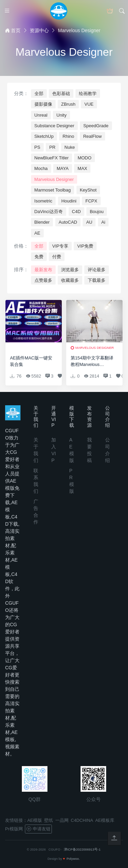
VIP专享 (60, 246)
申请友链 (38, 829)
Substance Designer (54, 126)
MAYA (63, 168)
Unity (61, 115)
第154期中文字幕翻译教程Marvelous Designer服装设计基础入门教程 (93, 361)
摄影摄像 (43, 104)
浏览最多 (70, 270)
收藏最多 (70, 280)
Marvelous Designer (54, 179)
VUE (89, 104)
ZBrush (68, 104)
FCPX (91, 201)
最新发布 (43, 270)
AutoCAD (68, 222)
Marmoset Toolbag (53, 190)
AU (89, 222)
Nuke (70, 147)
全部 (39, 94)
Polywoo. (73, 859)
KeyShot (88, 190)
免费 (39, 257)
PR (52, 147)
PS (37, 147)
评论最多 (97, 270)
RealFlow (93, 136)
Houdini (69, 201)
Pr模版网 (14, 829)
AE (37, 233)
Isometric (44, 201)
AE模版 (35, 820)
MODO (84, 158)
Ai (103, 222)
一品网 (62, 820)
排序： (21, 269)
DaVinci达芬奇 (49, 212)
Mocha (41, 168)
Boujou (97, 212)
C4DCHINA (82, 820)
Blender (42, 222)
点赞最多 (43, 280)
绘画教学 (88, 94)
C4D (76, 212)
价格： (21, 246)
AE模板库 (105, 820)
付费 (57, 257)
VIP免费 (85, 246)
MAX (82, 168)
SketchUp (44, 136)
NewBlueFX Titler (52, 158)
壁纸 (48, 820)
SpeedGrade (96, 126)
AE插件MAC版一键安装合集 (31, 361)
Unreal (41, 115)
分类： (21, 93)
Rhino (68, 136)
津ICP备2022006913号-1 (82, 849)
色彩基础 (61, 94)
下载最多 (97, 280)
